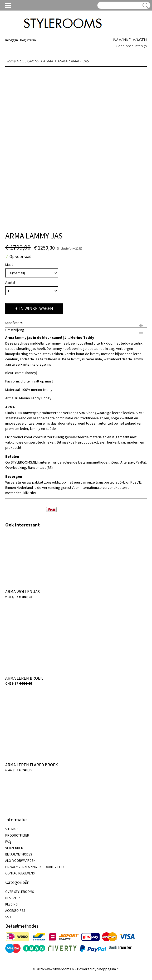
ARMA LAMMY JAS (73, 61)
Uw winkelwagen (129, 40)
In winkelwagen (36, 309)
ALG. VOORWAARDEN (20, 861)
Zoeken (144, 6)
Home (10, 61)
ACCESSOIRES (15, 911)
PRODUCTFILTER (17, 835)
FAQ (8, 842)
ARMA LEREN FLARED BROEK (32, 765)
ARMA (48, 61)
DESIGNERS (29, 61)
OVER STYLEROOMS (19, 892)
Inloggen (12, 40)
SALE (9, 917)
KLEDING (11, 904)
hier (33, 493)
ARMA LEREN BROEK (24, 678)
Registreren (28, 40)
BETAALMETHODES (19, 854)
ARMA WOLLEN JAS (23, 591)
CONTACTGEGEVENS (20, 873)
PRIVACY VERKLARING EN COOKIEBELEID (35, 867)
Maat (9, 265)
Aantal (10, 282)
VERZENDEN (14, 848)
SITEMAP (11, 829)
